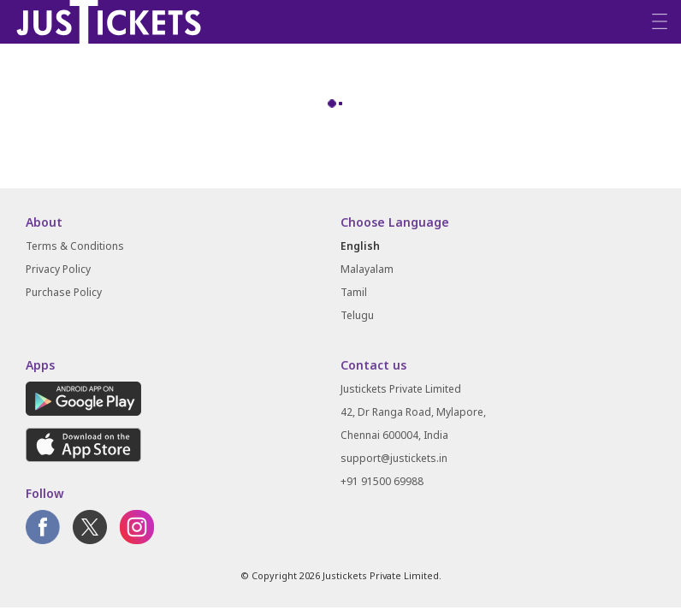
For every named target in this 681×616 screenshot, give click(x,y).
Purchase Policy (64, 292)
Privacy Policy (58, 269)
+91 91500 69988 (382, 481)
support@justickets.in (394, 458)
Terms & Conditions (75, 246)
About (44, 222)
